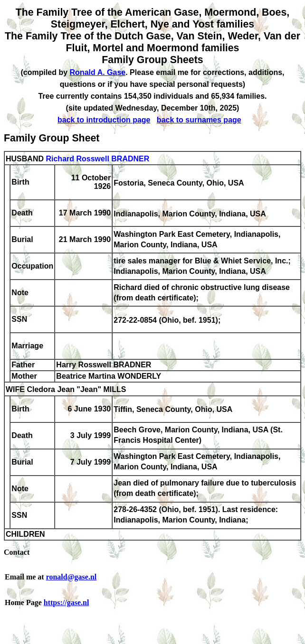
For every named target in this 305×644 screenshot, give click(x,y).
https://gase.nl (67, 602)
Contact (17, 552)
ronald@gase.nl (71, 577)
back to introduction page (104, 120)
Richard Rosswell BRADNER (97, 159)
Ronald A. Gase (98, 72)
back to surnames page (199, 120)
